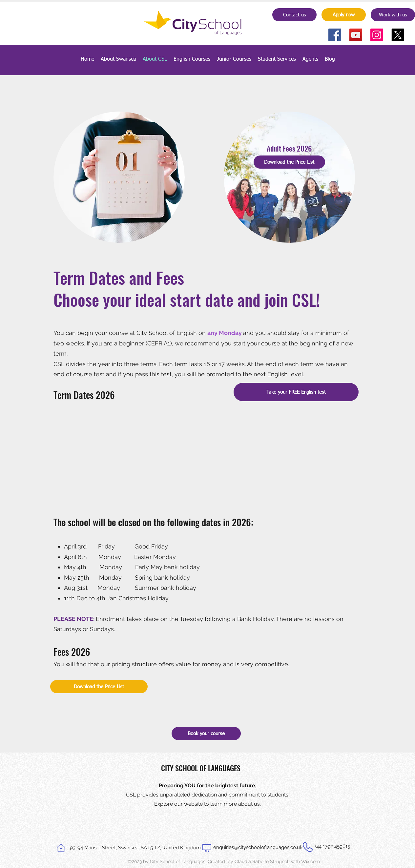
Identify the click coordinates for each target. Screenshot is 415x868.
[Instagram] (377, 35)
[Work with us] (393, 15)
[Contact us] (294, 15)
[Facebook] (335, 35)
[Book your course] (206, 734)
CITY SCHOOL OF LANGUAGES (201, 768)
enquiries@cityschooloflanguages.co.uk (258, 847)
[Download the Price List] (289, 162)
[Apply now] (344, 15)
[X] (398, 35)
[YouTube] (356, 35)
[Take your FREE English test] (296, 392)
